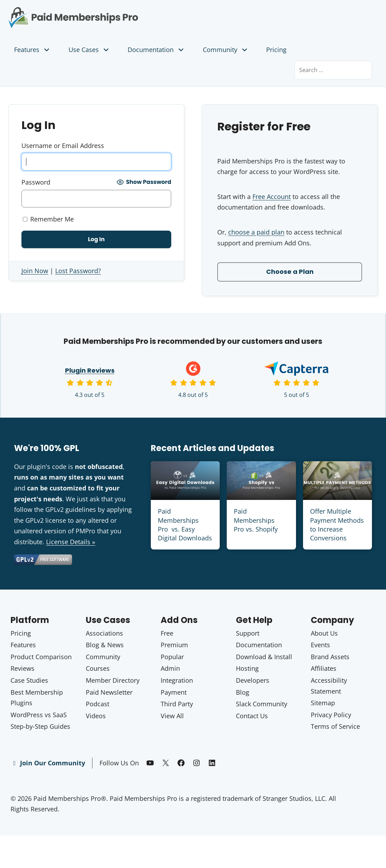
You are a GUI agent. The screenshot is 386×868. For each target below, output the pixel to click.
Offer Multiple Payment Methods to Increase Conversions (337, 525)
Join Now (35, 271)
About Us (324, 633)
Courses (98, 669)
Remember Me (48, 219)
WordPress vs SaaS (39, 715)
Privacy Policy (331, 715)
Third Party (177, 704)
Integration (177, 680)
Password (36, 182)
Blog (243, 692)
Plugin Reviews (90, 370)
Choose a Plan (290, 272)
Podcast (98, 704)
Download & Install (264, 657)
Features (33, 50)
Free (167, 633)
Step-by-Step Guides (40, 726)
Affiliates (324, 669)
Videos (96, 716)
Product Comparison (41, 657)
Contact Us (252, 716)
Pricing (276, 50)
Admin (170, 669)
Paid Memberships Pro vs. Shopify (256, 520)
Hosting (247, 669)
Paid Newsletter (109, 692)
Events (320, 645)
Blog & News (105, 645)
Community (226, 50)
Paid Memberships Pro (96, 12)
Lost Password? (78, 271)
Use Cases (89, 50)
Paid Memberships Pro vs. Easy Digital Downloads (185, 525)
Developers (253, 680)
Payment (174, 692)
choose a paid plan (256, 232)
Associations (104, 633)
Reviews (22, 669)
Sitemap (323, 703)
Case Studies (29, 680)
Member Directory (113, 680)
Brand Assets (330, 657)
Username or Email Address (63, 146)
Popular (172, 657)
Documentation (156, 50)
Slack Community (262, 704)
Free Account (272, 197)
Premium (174, 645)
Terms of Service (335, 726)
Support (248, 633)
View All (172, 716)
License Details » (71, 542)
